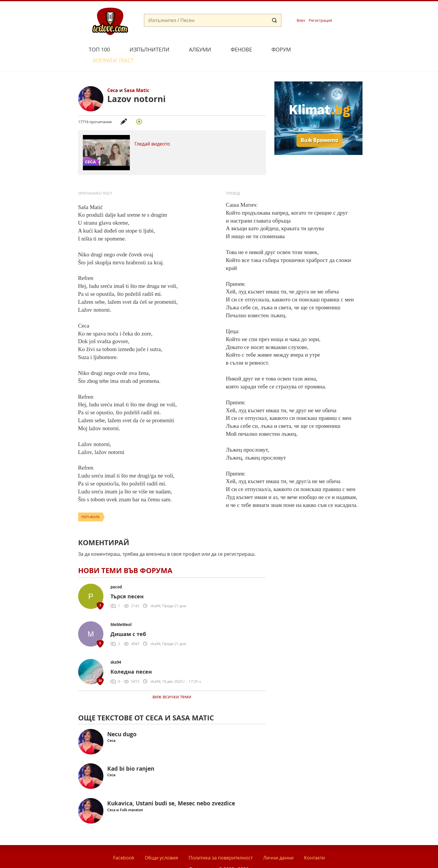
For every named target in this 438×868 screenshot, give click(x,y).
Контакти (314, 844)
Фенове (241, 49)
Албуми (200, 49)
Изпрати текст (328, 49)
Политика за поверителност (221, 844)
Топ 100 (99, 49)
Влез (301, 20)
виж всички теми (172, 683)
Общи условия (161, 844)
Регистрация (320, 20)
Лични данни (278, 844)
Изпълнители (150, 49)
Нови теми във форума (125, 557)
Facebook (124, 844)
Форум (281, 49)
